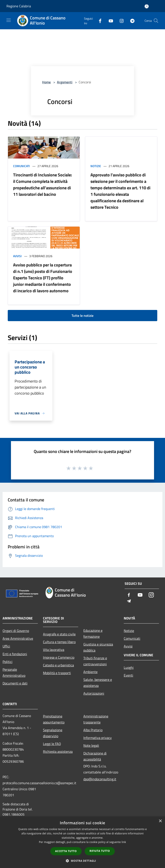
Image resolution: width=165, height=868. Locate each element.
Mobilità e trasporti (57, 673)
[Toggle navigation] (9, 20)
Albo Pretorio (93, 730)
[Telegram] (131, 21)
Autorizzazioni (94, 693)
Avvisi (17, 256)
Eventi (128, 675)
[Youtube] (109, 21)
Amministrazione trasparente (96, 719)
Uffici (6, 646)
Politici (8, 662)
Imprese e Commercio (59, 657)
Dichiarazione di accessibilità (95, 756)
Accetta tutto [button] (66, 851)
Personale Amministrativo (14, 672)
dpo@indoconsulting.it (100, 779)
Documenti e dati (15, 683)
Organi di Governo (16, 631)
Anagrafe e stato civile (59, 634)
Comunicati (21, 166)
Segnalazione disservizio (53, 733)
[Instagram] (120, 21)
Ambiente (90, 672)
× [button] (160, 821)
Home (46, 82)
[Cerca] (156, 21)
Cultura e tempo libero (59, 642)
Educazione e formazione (93, 633)
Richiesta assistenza (58, 751)
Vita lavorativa (54, 650)
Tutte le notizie (82, 316)
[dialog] (82, 842)
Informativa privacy (98, 738)
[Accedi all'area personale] (147, 6)
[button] (82, 861)
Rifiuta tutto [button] (100, 851)
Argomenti (65, 82)
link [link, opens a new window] (124, 842)
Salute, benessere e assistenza (98, 683)
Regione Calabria (19, 6)
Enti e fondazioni (15, 654)
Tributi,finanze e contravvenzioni (95, 661)
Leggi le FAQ (52, 744)
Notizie (96, 166)
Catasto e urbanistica (58, 665)
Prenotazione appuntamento (54, 719)
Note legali (91, 745)
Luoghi (129, 667)
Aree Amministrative (18, 638)
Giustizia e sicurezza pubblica (98, 647)
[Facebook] (98, 21)
